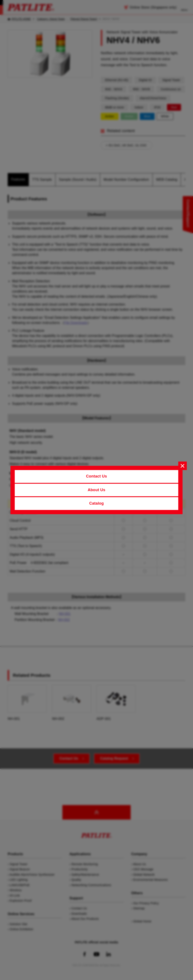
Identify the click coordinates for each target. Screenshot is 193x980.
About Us (97, 490)
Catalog (96, 503)
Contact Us (96, 476)
